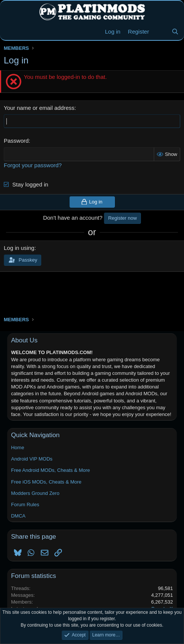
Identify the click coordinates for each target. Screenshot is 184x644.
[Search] (175, 32)
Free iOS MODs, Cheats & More (46, 482)
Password (16, 141)
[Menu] (10, 32)
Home (18, 448)
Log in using (19, 248)
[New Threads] (160, 32)
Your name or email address (39, 108)
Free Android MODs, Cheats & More (50, 470)
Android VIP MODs (32, 459)
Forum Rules (25, 505)
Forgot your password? (33, 165)
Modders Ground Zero (35, 493)
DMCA (18, 516)
